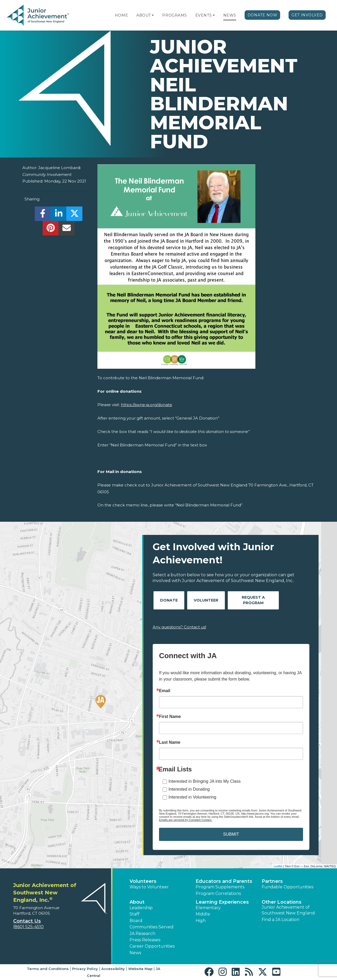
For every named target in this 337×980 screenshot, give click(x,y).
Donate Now (262, 15)
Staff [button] (135, 914)
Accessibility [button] (113, 969)
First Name (170, 717)
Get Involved (307, 15)
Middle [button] (203, 914)
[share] (43, 215)
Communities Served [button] (152, 927)
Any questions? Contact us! (179, 627)
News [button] (135, 953)
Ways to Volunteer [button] (149, 887)
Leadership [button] (141, 908)
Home (121, 15)
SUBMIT (231, 834)
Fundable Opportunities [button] (288, 887)
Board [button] (136, 921)
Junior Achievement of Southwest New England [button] (288, 910)
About (144, 15)
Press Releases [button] (145, 940)
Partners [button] (272, 881)
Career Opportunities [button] (152, 946)
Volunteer (206, 600)
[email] (66, 230)
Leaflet (278, 866)
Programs (174, 15)
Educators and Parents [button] (224, 881)
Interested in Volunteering (192, 797)
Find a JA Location (281, 920)
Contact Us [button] (27, 921)
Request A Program (253, 600)
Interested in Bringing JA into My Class (205, 781)
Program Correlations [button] (218, 893)
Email (165, 691)
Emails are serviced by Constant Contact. (186, 820)
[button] (153, 15)
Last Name (170, 742)
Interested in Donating (189, 789)
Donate (169, 600)
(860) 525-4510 (28, 927)
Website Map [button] (140, 969)
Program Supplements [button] (220, 887)
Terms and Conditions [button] (48, 969)
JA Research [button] (142, 934)
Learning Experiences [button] (222, 902)
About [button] (137, 902)
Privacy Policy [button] (85, 969)
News (230, 15)
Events (204, 15)
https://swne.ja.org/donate (147, 405)
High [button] (201, 921)
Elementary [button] (208, 908)
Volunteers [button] (143, 881)
